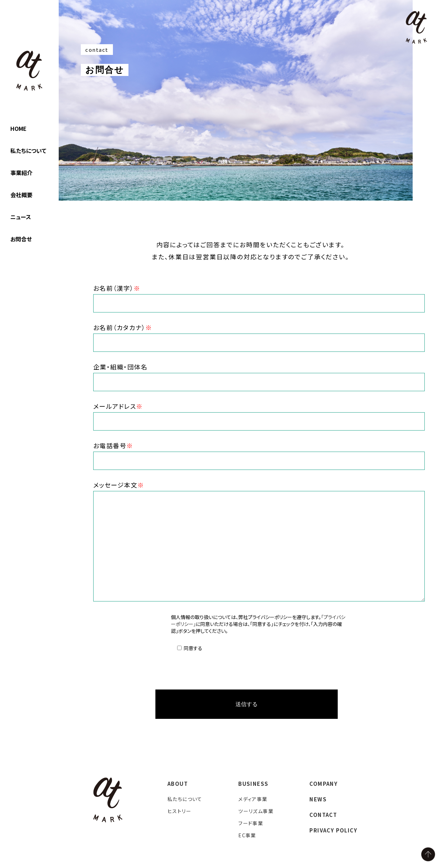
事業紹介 (21, 173)
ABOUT (178, 784)
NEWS (318, 800)
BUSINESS (253, 784)
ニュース (21, 217)
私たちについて (28, 151)
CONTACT (323, 815)
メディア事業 (253, 800)
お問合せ (21, 239)
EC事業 (247, 836)
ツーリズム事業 (256, 812)
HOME (18, 128)
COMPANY (324, 784)
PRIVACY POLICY (333, 831)
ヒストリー (179, 812)
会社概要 (21, 195)
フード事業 (251, 824)
